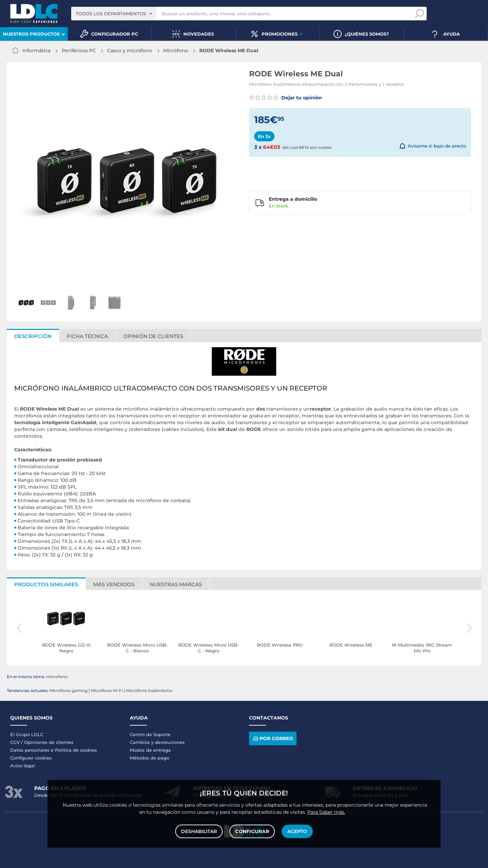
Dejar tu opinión (286, 98)
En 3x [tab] (264, 136)
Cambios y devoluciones (157, 742)
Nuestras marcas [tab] (176, 584)
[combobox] (114, 14)
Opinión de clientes (153, 336)
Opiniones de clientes (49, 742)
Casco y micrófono (130, 51)
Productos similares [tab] (46, 584)
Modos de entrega (150, 750)
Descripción (33, 336)
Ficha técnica (87, 336)
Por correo (273, 739)
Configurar (252, 831)
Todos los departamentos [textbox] (111, 14)
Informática (36, 51)
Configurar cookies (31, 758)
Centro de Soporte (150, 734)
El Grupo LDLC (27, 734)
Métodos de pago (149, 758)
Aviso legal (23, 766)
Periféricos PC (79, 51)
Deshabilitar (199, 831)
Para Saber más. (326, 812)
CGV (15, 742)
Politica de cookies (76, 750)
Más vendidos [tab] (114, 584)
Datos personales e (33, 750)
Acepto (297, 831)
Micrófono (176, 51)
